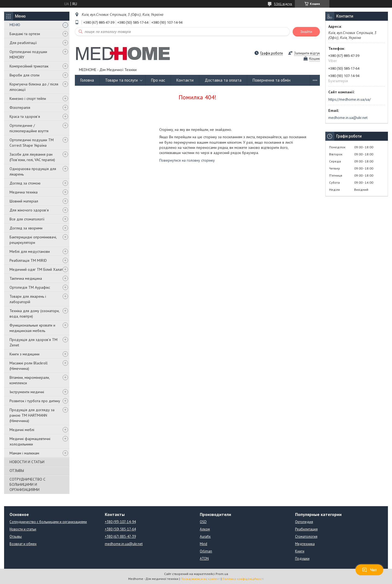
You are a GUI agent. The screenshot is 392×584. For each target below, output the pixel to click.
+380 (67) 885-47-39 (120, 537)
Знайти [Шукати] (306, 32)
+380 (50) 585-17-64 (120, 529)
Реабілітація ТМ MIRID (28, 260)
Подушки (302, 559)
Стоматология (306, 537)
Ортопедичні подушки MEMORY (28, 54)
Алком (205, 529)
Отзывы (16, 537)
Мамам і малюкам (24, 453)
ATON (204, 559)
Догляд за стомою (25, 183)
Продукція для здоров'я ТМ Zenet (33, 342)
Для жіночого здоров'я (29, 210)
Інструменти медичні (27, 392)
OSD (203, 522)
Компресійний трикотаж (29, 66)
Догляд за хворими (26, 228)
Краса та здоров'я (25, 116)
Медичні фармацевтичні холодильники (30, 441)
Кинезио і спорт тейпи (28, 99)
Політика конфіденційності (243, 579)
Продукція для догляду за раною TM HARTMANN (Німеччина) (32, 415)
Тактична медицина (26, 278)
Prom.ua (222, 574)
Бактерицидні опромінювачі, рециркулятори (33, 240)
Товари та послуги (121, 80)
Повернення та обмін (272, 80)
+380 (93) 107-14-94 (120, 522)
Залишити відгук (307, 53)
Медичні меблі (22, 430)
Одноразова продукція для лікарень (33, 171)
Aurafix (205, 537)
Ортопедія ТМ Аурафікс (30, 287)
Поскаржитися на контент (200, 579)
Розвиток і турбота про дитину (35, 401)
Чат (369, 570)
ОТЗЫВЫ (17, 471)
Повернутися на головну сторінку (187, 160)
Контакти (185, 80)
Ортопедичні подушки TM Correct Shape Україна (32, 143)
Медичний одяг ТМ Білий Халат (36, 269)
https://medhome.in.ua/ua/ (350, 99)
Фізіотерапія (20, 107)
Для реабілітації (23, 43)
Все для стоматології (27, 219)
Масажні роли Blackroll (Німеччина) (29, 366)
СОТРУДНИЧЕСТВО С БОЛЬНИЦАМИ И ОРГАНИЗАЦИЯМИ (27, 484)
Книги (300, 551)
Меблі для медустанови (30, 251)
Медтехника (305, 544)
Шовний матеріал (24, 201)
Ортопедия (304, 522)
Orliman (206, 551)
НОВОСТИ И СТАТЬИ (27, 462)
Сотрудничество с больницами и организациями (48, 522)
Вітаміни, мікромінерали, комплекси (30, 380)
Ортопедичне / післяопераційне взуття (29, 128)
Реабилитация (306, 529)
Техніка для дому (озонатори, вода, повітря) (34, 313)
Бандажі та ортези (25, 34)
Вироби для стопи (24, 75)
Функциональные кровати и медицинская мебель (32, 328)
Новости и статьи (23, 529)
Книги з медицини (24, 354)
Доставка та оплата (223, 80)
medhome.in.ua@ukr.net (348, 118)
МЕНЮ (15, 25)
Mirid (203, 544)
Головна (87, 80)
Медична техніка (24, 192)
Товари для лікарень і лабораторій (28, 299)
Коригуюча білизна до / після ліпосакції (34, 87)
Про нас (158, 80)
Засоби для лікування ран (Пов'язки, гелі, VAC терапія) (32, 157)
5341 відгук (283, 4)
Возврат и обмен (23, 544)
